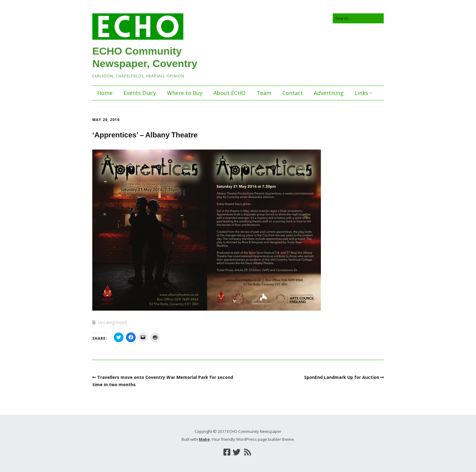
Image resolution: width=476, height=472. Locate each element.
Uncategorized (112, 322)
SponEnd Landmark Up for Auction (342, 377)
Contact (293, 93)
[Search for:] (358, 18)
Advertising (329, 93)
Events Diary (140, 93)
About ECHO (229, 93)
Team (264, 93)
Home (105, 93)
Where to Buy (185, 93)
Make (204, 439)
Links (361, 93)
